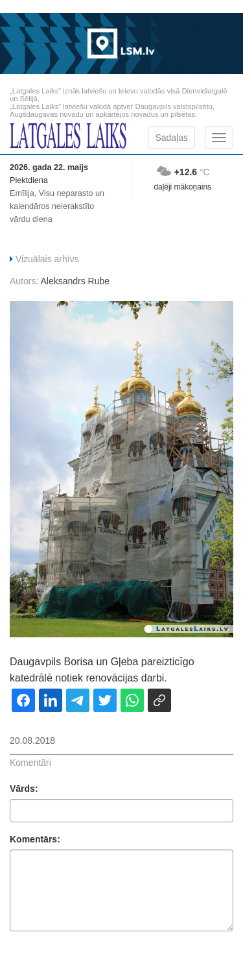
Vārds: (24, 789)
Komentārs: (35, 839)
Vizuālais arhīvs (47, 259)
